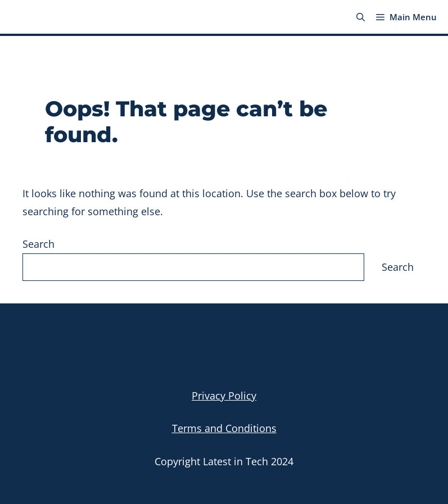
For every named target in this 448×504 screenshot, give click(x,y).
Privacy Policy (224, 396)
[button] (361, 17)
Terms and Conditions (224, 428)
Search (39, 244)
